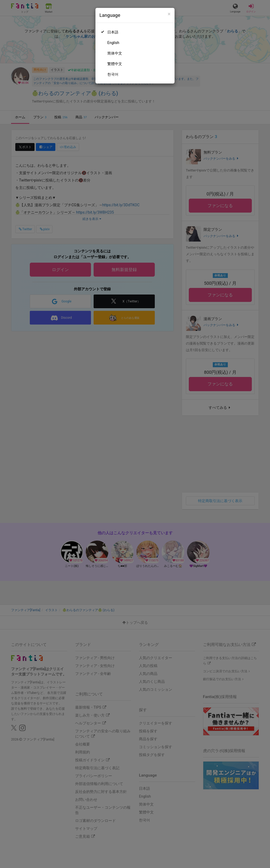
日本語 (113, 32)
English (113, 43)
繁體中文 (115, 64)
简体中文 (115, 53)
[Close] (169, 14)
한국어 (113, 74)
